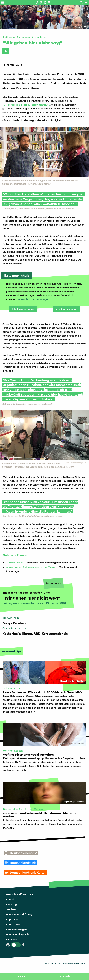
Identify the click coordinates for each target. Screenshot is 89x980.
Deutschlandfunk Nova (19, 894)
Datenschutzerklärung (19, 914)
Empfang (11, 904)
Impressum (13, 919)
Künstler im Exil (14, 562)
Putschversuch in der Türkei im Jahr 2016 (26, 105)
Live (23, 976)
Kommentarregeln (17, 929)
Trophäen (12, 909)
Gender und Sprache (18, 934)
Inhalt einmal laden (23, 309)
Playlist (67, 976)
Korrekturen (13, 924)
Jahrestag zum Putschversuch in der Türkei (30, 567)
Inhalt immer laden (66, 309)
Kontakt (11, 899)
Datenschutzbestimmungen (33, 299)
